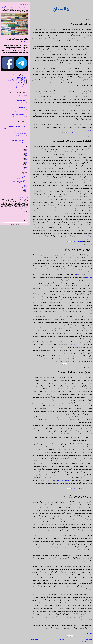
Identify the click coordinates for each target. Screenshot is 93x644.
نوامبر (24, 170)
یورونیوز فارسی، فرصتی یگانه (19, 112)
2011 (25, 190)
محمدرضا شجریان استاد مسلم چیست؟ (17, 79)
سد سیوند (59, 547)
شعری (75, 274)
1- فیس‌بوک (23, 214)
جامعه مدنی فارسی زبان (62, 480)
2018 (25, 160)
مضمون (65, 274)
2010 (25, 192)
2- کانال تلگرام (22, 215)
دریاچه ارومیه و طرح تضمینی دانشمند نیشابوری (16, 80)
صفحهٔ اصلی (61, 639)
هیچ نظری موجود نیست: (86, 133)
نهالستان (61, 9)
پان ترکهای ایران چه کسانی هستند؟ (74, 372)
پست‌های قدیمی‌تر (34, 639)
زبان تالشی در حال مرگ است (77, 497)
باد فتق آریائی (22, 110)
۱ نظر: (89, 636)
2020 (25, 157)
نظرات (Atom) (84, 642)
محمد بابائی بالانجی (73, 133)
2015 (25, 163)
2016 (25, 162)
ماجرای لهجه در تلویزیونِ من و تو (19, 85)
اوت (25, 174)
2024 (25, 152)
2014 (25, 165)
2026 (25, 149)
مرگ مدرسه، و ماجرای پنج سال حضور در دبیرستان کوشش (15, 7)
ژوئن (24, 176)
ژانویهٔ (24, 189)
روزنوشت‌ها (24, 42)
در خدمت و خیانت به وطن (20, 88)
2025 (25, 151)
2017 (25, 161)
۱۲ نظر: (89, 489)
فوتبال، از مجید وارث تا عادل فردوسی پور (71, 141)
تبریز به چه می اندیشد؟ (20, 84)
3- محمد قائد (23, 216)
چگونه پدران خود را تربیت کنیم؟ (19, 117)
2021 (25, 156)
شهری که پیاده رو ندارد (21, 78)
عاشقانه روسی (22, 81)
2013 (25, 166)
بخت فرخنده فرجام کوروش (20, 83)
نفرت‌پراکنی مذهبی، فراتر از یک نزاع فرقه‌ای (16, 87)
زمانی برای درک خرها (21, 77)
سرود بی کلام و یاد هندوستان (77, 249)
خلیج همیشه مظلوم (21, 107)
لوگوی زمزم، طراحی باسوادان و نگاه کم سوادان (16, 126)
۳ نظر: (89, 241)
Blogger (12, 224)
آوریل (24, 185)
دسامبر (24, 169)
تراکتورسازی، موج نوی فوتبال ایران (18, 140)
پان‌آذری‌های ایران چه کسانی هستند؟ (18, 114)
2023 (25, 153)
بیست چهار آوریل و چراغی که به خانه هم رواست (16, 86)
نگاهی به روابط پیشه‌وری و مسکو (19, 89)
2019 (25, 158)
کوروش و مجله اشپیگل (21, 100)
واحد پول (73, 345)
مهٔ (25, 184)
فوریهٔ (24, 188)
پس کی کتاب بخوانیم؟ (80, 24)
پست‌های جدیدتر (88, 639)
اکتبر (24, 171)
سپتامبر (24, 172)
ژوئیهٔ (24, 175)
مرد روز (88, 130)
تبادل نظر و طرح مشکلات (20, 96)
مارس (24, 186)
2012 (25, 167)
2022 (25, 154)
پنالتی (88, 236)
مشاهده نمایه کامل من (23, 209)
